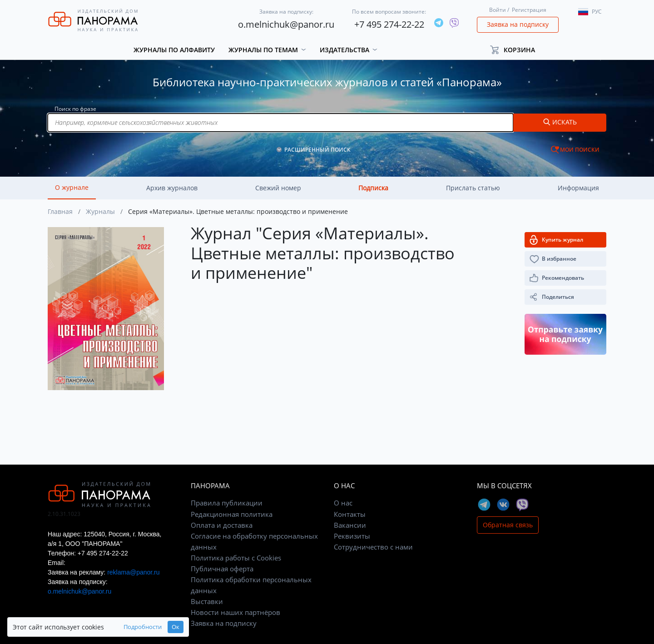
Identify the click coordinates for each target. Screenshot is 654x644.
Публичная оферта (222, 569)
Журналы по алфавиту (174, 50)
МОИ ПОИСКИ (580, 150)
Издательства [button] (344, 50)
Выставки (207, 601)
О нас (343, 503)
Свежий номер (278, 188)
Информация (578, 188)
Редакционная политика (232, 514)
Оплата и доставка (222, 525)
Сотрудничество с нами (373, 547)
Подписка (373, 188)
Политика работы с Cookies (236, 558)
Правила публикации (227, 503)
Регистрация (529, 10)
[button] (517, 50)
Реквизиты (352, 536)
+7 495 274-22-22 (389, 24)
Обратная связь (508, 525)
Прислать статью (473, 188)
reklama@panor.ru (133, 572)
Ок (176, 627)
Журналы (100, 211)
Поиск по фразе (75, 109)
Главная (60, 211)
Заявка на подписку (518, 24)
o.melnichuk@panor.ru (286, 24)
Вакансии (350, 525)
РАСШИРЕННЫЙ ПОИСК (317, 150)
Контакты (350, 514)
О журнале (72, 187)
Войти (498, 10)
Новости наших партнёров (235, 612)
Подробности (143, 627)
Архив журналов (172, 188)
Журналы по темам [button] (263, 50)
